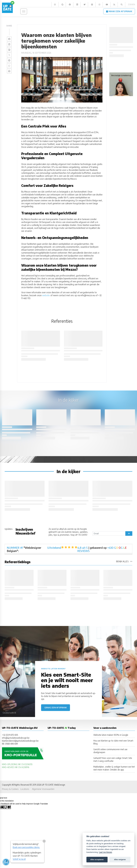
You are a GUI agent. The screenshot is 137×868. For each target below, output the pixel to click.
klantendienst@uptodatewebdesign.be (20, 741)
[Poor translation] (7, 807)
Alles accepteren (97, 860)
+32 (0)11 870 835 (10, 735)
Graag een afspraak (56, 708)
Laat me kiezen (105, 852)
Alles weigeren (120, 860)
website (46, 295)
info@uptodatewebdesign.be (16, 738)
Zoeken (131, 4)
